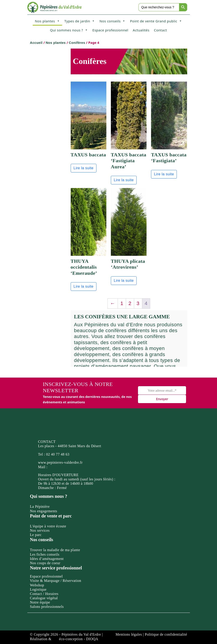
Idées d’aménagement (47, 559)
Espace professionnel (110, 30)
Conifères (77, 43)
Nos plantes (47, 21)
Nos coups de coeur (45, 563)
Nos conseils (113, 21)
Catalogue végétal (44, 598)
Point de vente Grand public (156, 21)
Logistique (38, 589)
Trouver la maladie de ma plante (55, 550)
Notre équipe (40, 602)
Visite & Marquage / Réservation (56, 581)
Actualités (141, 30)
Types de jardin (80, 21)
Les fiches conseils (45, 554)
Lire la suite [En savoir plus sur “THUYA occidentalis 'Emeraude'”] (84, 286)
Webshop (37, 585)
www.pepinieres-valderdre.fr (60, 462)
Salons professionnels (47, 607)
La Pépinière (40, 507)
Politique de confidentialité (166, 634)
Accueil (36, 43)
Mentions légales (129, 634)
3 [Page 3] (138, 303)
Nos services (40, 530)
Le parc (36, 535)
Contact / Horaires (44, 594)
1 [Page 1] (122, 303)
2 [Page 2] (130, 303)
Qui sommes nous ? (69, 30)
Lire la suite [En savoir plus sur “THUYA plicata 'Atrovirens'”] (124, 281)
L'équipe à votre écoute (48, 526)
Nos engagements (44, 511)
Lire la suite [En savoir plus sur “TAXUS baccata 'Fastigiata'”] (164, 174)
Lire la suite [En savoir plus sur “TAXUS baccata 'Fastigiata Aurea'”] (124, 180)
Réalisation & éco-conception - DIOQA (64, 639)
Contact (161, 30)
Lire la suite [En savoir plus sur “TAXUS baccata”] (84, 168)
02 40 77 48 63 (58, 454)
